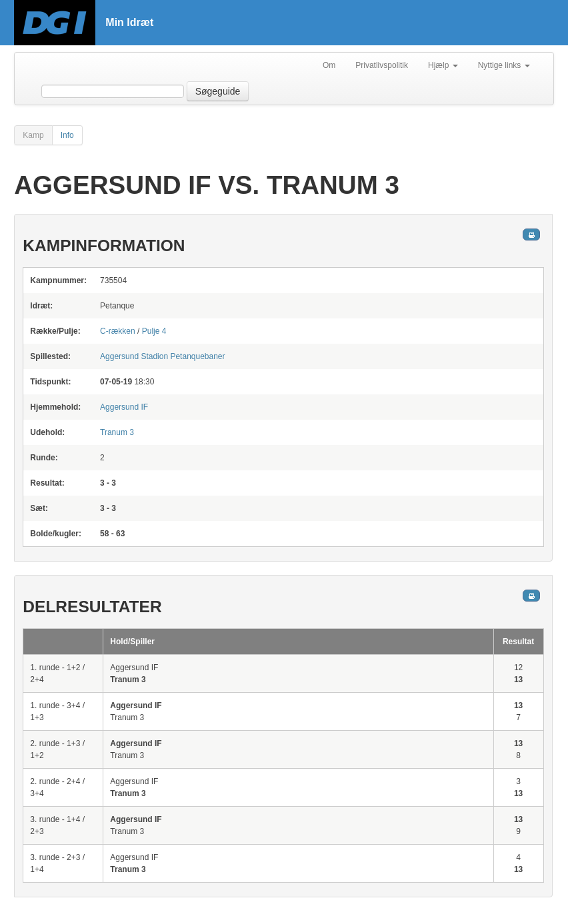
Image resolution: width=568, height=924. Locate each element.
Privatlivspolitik (382, 65)
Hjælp (443, 65)
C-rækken (118, 331)
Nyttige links (504, 65)
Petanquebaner (162, 356)
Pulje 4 (154, 331)
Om (329, 65)
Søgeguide (218, 91)
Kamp (33, 135)
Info (67, 135)
